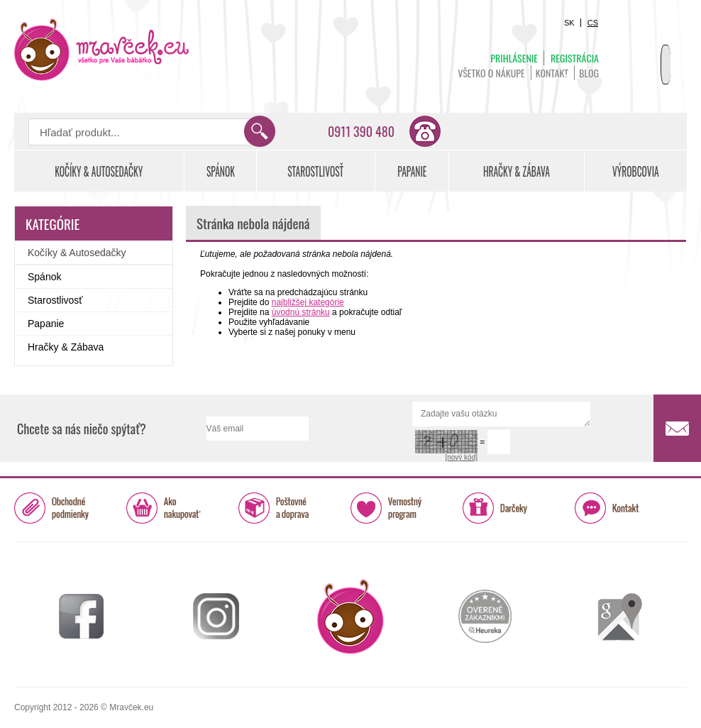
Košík (651, 54)
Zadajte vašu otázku (501, 414)
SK (569, 23)
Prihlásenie (514, 58)
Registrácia (575, 58)
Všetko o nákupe (491, 73)
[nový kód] (461, 457)
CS (593, 23)
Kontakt (552, 73)
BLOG (589, 73)
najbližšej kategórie (308, 302)
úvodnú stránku (301, 312)
